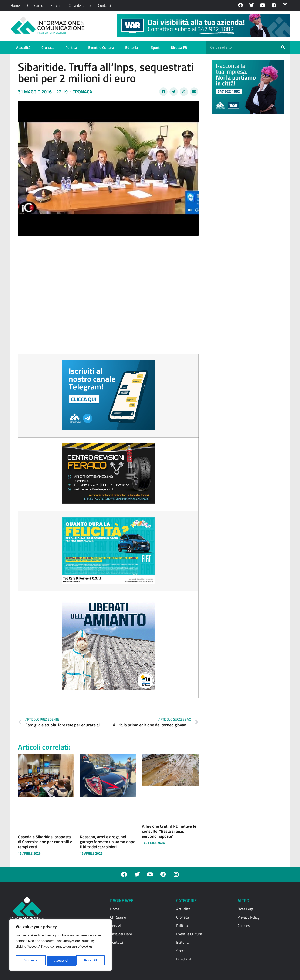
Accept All (91, 961)
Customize (30, 961)
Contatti (104, 5)
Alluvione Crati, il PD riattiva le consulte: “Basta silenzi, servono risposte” (169, 831)
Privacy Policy (249, 917)
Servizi (56, 5)
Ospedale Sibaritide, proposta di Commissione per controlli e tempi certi (45, 842)
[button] (163, 92)
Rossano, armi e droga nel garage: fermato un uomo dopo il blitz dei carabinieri (108, 842)
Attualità (23, 47)
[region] (61, 946)
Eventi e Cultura (101, 47)
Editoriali (132, 47)
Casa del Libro (80, 5)
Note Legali (247, 909)
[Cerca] (283, 47)
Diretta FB (179, 47)
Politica (71, 47)
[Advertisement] (247, 189)
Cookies (244, 926)
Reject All (61, 961)
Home (15, 5)
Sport (155, 47)
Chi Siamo (35, 5)
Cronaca (48, 47)
